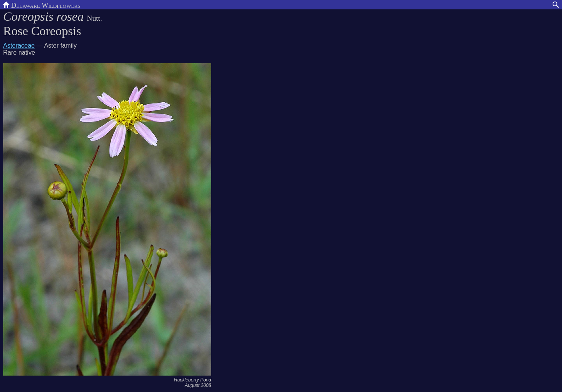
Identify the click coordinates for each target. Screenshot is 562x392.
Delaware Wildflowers (42, 5)
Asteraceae (19, 45)
